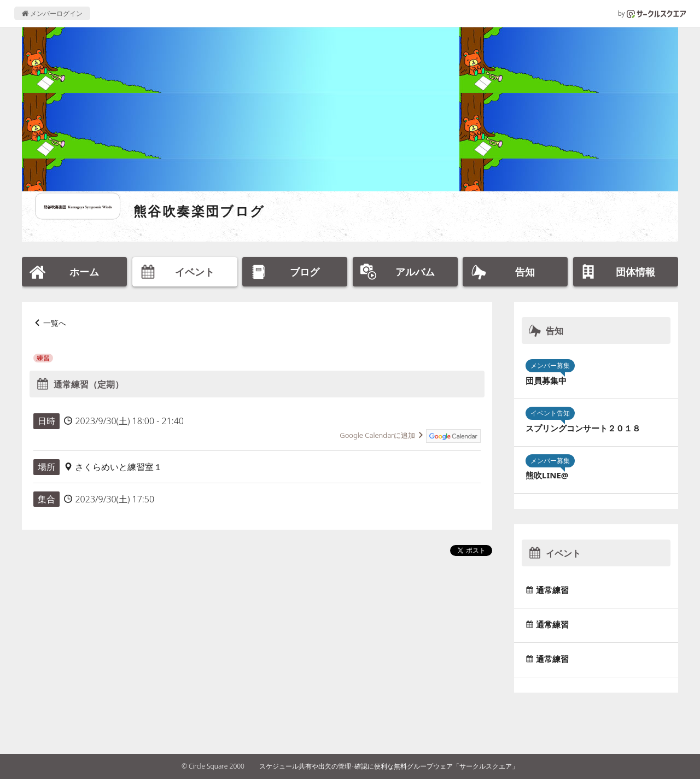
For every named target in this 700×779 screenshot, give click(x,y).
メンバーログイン (52, 13)
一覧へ (55, 323)
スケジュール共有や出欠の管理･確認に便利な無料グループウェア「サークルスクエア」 (389, 766)
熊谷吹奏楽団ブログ (199, 211)
